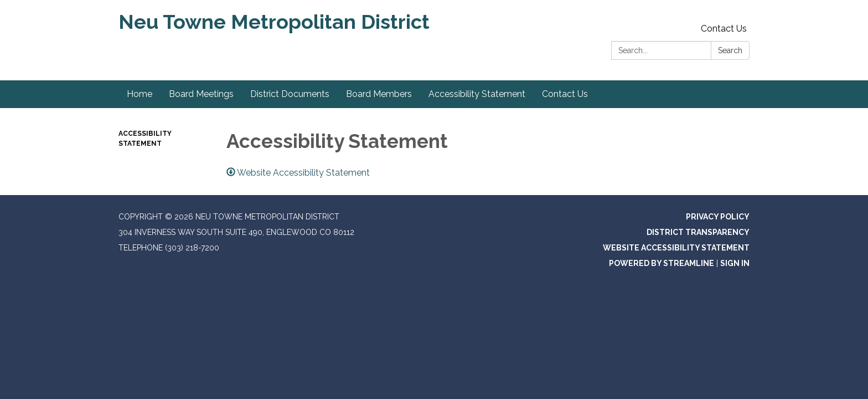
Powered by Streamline (662, 263)
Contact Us (724, 29)
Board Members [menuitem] (379, 94)
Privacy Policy (718, 217)
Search (730, 50)
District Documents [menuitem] (290, 94)
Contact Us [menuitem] (565, 94)
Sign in (735, 263)
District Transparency (698, 232)
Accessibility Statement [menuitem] (477, 94)
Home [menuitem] (139, 94)
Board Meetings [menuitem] (201, 94)
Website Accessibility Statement (676, 248)
